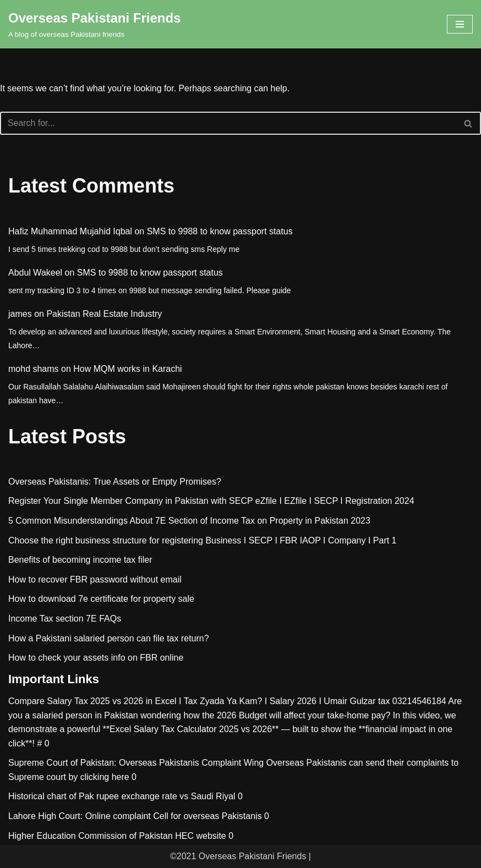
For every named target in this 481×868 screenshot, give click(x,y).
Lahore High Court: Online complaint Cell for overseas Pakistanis (135, 816)
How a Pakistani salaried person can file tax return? (109, 638)
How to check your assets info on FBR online (96, 658)
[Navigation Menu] (460, 24)
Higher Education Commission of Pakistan (91, 836)
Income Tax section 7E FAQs (65, 619)
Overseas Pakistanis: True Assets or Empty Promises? (115, 482)
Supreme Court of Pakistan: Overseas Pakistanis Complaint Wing (136, 763)
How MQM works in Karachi (127, 369)
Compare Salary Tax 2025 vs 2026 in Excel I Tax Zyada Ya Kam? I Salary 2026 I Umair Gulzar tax (199, 701)
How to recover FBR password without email (95, 579)
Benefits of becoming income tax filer (80, 560)
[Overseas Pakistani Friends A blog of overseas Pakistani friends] (95, 24)
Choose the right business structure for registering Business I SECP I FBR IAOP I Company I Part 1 (203, 540)
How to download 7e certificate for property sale (101, 599)
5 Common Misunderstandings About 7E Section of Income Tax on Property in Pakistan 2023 (189, 521)
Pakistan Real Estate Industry (104, 314)
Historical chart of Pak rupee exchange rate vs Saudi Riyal (122, 797)
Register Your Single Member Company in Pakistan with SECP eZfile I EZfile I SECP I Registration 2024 (211, 501)
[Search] (228, 123)
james (20, 314)
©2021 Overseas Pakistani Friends (238, 856)
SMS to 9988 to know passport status (220, 231)
